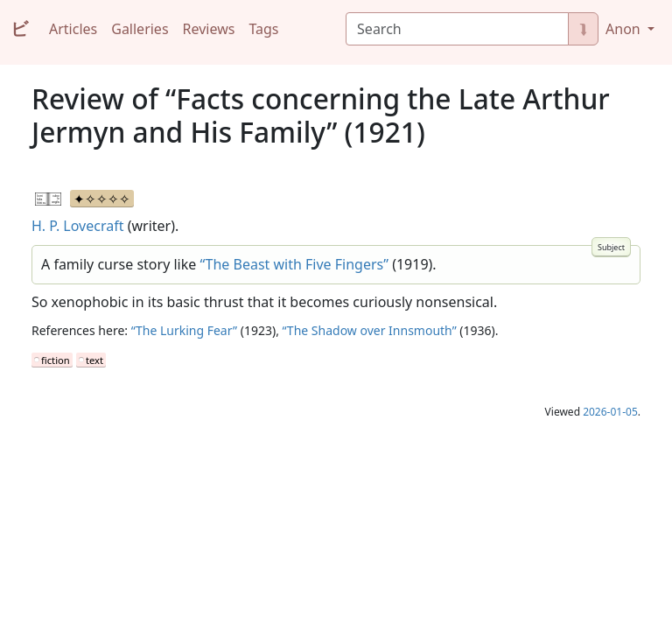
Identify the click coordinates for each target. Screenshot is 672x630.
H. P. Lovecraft (77, 226)
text (94, 360)
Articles (73, 29)
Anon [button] (625, 29)
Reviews (209, 29)
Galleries (140, 29)
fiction (56, 360)
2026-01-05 (610, 412)
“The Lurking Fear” (184, 330)
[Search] (457, 29)
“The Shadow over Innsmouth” (370, 330)
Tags (263, 29)
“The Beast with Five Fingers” (294, 264)
